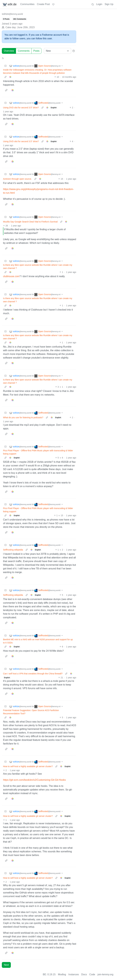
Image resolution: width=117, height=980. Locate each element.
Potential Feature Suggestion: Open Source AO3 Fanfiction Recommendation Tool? (31, 712)
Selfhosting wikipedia (13, 550)
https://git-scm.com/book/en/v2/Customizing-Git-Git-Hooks (34, 780)
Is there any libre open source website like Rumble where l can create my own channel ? (38, 267)
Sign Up (109, 4)
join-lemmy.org (105, 974)
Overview (9, 51)
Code (92, 974)
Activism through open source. (17, 179)
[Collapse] (5, 66)
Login (99, 4)
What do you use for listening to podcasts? (23, 417)
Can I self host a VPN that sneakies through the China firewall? (33, 674)
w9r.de (10, 4)
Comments (24, 51)
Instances (74, 974)
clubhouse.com (11, 276)
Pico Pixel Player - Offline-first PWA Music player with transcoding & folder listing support (38, 452)
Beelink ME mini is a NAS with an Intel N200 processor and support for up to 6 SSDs (38, 641)
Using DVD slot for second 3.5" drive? (21, 108)
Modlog (62, 974)
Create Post (43, 4)
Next (6, 965)
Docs (84, 974)
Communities (27, 4)
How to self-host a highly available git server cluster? (28, 766)
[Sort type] (58, 51)
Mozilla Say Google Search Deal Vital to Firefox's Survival (30, 222)
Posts (36, 51)
